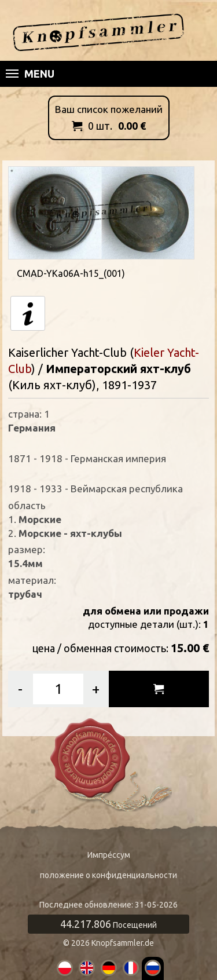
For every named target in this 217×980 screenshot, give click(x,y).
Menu (30, 74)
